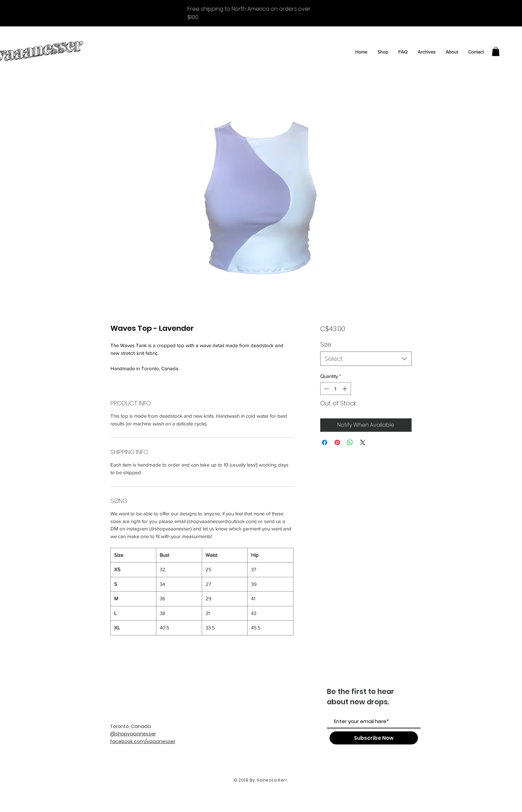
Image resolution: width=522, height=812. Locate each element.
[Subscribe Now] (374, 738)
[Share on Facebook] (325, 442)
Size (326, 344)
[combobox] (366, 359)
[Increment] (345, 389)
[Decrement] (326, 389)
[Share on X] (363, 442)
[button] (496, 51)
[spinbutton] (335, 389)
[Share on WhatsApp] (350, 442)
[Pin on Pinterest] (337, 442)
